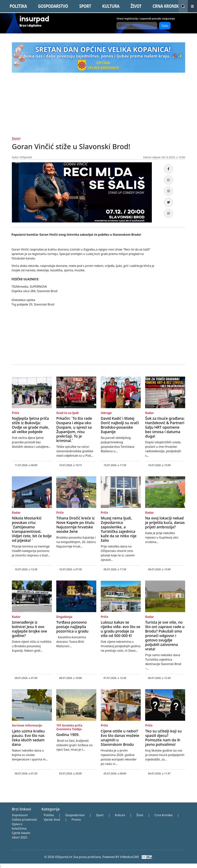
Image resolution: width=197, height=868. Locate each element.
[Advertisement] (98, 109)
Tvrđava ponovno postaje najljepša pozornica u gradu (72, 627)
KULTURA (111, 6)
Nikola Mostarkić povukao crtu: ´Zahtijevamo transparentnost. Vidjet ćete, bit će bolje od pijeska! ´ (32, 529)
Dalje (165, 26)
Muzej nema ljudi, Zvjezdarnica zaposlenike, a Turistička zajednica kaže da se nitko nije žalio (119, 529)
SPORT (85, 6)
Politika (49, 815)
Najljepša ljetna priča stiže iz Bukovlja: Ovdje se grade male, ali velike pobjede (30, 425)
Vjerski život (52, 820)
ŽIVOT (136, 6)
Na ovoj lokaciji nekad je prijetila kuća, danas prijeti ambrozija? (165, 522)
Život (140, 815)
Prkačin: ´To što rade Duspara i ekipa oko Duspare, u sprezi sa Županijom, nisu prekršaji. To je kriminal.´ (74, 429)
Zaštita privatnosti (24, 820)
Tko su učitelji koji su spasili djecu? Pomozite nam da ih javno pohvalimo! (163, 738)
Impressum (20, 815)
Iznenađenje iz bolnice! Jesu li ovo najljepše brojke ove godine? (29, 629)
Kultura (120, 815)
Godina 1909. (68, 735)
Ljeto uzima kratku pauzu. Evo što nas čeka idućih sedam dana (28, 738)
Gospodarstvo (75, 815)
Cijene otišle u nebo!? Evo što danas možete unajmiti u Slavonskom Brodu (120, 738)
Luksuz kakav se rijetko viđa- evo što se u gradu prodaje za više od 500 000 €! (121, 629)
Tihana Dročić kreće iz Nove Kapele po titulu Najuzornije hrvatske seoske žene (75, 525)
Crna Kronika (164, 815)
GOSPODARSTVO (53, 6)
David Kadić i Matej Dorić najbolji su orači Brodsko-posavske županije (120, 425)
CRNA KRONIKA (167, 6)
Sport (100, 815)
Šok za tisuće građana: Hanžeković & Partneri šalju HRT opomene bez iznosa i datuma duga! (165, 427)
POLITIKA (18, 6)
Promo (76, 820)
